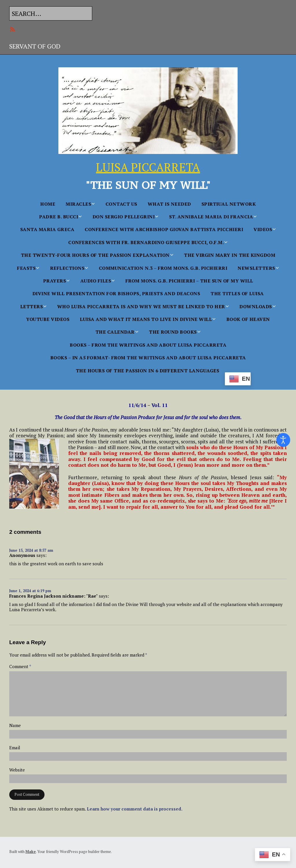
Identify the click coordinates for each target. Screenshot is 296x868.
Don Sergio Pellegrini (124, 217)
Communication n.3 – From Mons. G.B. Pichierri (163, 268)
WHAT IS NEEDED (169, 204)
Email (15, 748)
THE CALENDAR (115, 332)
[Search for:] (51, 13)
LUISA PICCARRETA (148, 167)
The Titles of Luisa (237, 293)
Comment (20, 667)
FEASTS (26, 268)
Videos (263, 229)
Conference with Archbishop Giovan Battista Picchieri (164, 229)
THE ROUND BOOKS (173, 332)
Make (31, 852)
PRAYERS (55, 281)
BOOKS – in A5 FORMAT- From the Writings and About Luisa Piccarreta (148, 358)
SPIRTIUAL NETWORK (229, 204)
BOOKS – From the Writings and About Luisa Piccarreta (148, 345)
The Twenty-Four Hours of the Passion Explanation (95, 255)
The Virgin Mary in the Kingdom (230, 255)
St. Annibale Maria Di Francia (211, 217)
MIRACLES (78, 204)
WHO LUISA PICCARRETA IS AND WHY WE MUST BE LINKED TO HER (141, 306)
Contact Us (121, 204)
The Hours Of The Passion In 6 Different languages (148, 371)
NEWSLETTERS (256, 268)
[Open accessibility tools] (283, 440)
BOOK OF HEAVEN (248, 319)
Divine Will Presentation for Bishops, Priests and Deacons (116, 293)
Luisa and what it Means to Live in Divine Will (146, 319)
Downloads (256, 306)
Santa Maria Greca (47, 229)
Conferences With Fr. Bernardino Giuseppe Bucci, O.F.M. (146, 242)
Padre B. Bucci (59, 217)
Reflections (67, 268)
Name (15, 725)
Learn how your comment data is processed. (135, 809)
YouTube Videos (48, 319)
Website (17, 770)
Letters (32, 306)
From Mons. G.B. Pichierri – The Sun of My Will (189, 281)
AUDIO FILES (96, 281)
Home (48, 204)
